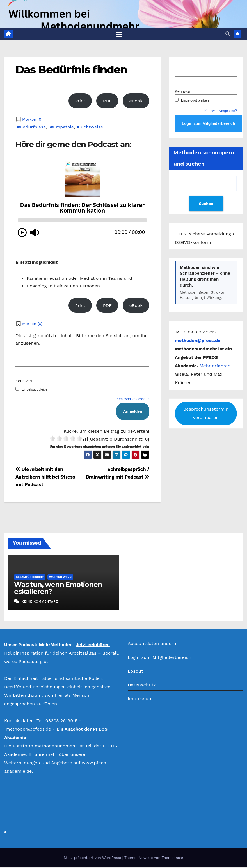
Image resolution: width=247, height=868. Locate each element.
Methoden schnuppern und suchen (204, 159)
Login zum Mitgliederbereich (160, 658)
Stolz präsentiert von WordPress (93, 858)
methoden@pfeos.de (28, 729)
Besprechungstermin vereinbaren (206, 414)
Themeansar (173, 858)
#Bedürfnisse (31, 127)
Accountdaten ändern (152, 644)
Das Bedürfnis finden (71, 70)
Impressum (140, 699)
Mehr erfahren (215, 366)
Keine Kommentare (40, 602)
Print (80, 101)
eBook (136, 101)
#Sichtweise (90, 127)
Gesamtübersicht (30, 577)
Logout (135, 671)
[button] (228, 34)
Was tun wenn (60, 577)
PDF (107, 101)
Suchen (206, 204)
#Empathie (62, 127)
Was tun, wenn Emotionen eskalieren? (58, 589)
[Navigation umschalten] (119, 34)
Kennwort (24, 382)
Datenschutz (142, 685)
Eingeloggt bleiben (32, 390)
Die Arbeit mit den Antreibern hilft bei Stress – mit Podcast (48, 477)
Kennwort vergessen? (133, 400)
